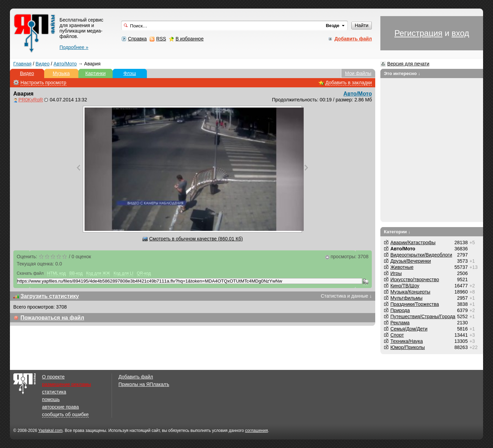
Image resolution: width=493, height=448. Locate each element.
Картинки (95, 73)
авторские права (61, 407)
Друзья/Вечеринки (410, 261)
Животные (402, 267)
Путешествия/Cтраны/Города (423, 316)
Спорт (397, 335)
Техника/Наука (407, 341)
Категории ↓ (397, 232)
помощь (51, 399)
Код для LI (124, 273)
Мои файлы (358, 73)
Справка (137, 39)
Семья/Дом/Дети (409, 329)
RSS (161, 39)
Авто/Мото (65, 64)
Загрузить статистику (50, 296)
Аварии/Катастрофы (413, 242)
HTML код (56, 273)
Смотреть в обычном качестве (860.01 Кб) (196, 239)
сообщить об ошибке (65, 414)
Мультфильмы (406, 298)
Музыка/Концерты (410, 292)
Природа (400, 310)
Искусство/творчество (415, 279)
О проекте (53, 377)
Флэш (130, 73)
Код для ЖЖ (98, 273)
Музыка (61, 73)
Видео (43, 64)
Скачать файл (30, 273)
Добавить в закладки (349, 83)
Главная (22, 64)
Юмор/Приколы (408, 347)
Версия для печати (408, 64)
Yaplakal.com (50, 431)
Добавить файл (136, 377)
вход (460, 33)
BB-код (76, 273)
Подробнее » (74, 47)
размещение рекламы (67, 384)
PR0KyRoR (31, 100)
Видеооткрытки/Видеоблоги (421, 255)
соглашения (257, 431)
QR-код (144, 273)
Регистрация (418, 33)
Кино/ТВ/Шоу (405, 286)
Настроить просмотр (43, 83)
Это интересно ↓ (402, 73)
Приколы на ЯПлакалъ (144, 384)
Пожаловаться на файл (52, 318)
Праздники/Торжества (415, 304)
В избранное (190, 39)
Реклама (400, 323)
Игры (396, 273)
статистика (54, 392)
